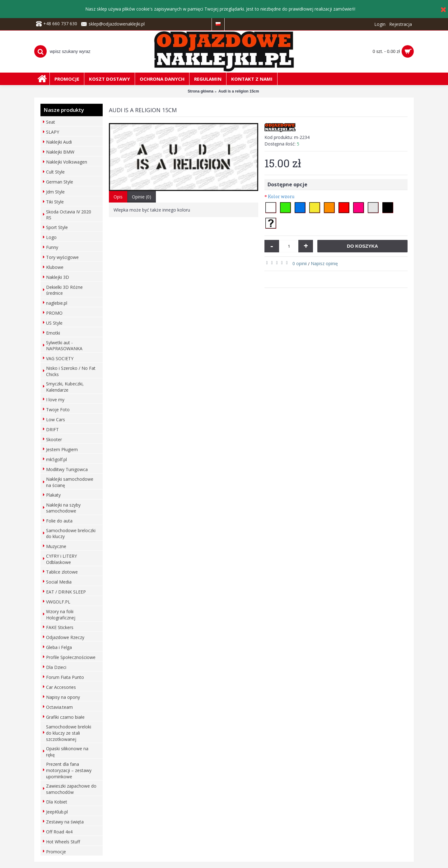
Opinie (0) (142, 197)
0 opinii (300, 263)
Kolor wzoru (281, 196)
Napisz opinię (324, 263)
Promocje (56, 852)
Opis (118, 197)
